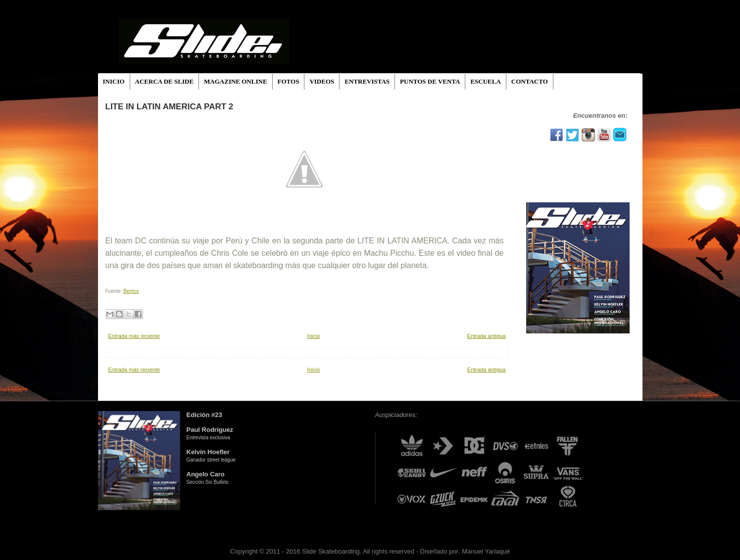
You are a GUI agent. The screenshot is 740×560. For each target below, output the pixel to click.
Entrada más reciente (134, 336)
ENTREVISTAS (367, 81)
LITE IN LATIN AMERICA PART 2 (170, 107)
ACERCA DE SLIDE (164, 81)
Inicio (314, 336)
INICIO (114, 81)
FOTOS (289, 81)
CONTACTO (530, 81)
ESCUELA (485, 81)
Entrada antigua (487, 336)
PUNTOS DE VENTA (430, 81)
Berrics (131, 291)
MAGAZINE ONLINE (236, 81)
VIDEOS (322, 81)
